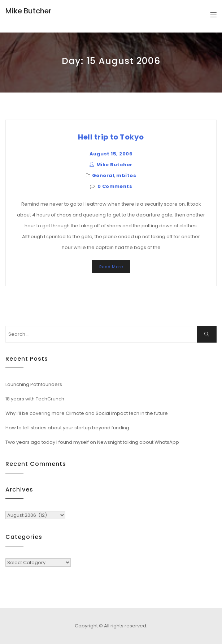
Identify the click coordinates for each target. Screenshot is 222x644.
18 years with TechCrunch (35, 399)
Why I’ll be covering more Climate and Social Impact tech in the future (87, 413)
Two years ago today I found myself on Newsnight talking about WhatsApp (92, 442)
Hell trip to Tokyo (111, 137)
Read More (111, 267)
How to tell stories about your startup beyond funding (67, 428)
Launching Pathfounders (34, 384)
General (103, 175)
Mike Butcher (28, 11)
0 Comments (115, 186)
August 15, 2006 (111, 154)
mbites (126, 175)
